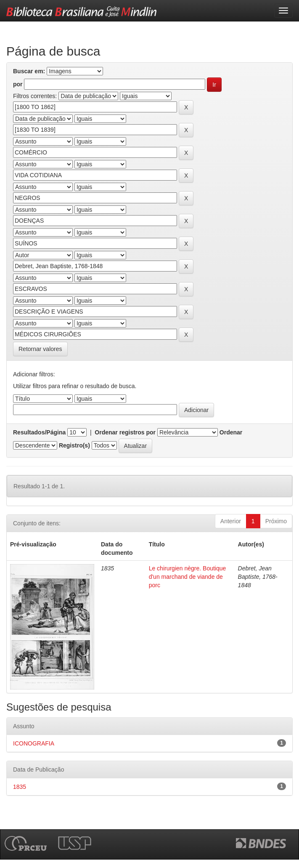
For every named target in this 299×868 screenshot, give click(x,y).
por (18, 84)
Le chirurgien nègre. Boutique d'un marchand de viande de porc (188, 577)
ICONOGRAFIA (34, 743)
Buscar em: (29, 71)
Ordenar (231, 432)
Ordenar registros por (125, 432)
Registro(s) (74, 445)
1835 (20, 787)
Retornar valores (40, 349)
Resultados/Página (39, 432)
